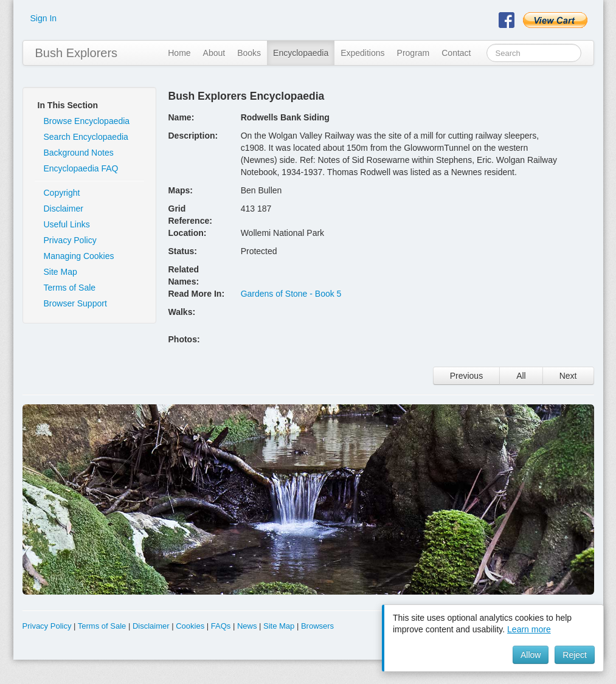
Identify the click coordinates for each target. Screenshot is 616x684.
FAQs (221, 626)
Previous (466, 376)
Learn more (529, 629)
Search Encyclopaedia (86, 137)
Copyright (62, 193)
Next (568, 376)
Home (179, 53)
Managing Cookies (79, 256)
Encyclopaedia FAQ (81, 168)
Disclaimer (64, 209)
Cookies (190, 626)
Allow (531, 655)
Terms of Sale (70, 288)
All (521, 376)
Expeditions (362, 53)
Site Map (61, 272)
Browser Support (75, 303)
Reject (575, 655)
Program (414, 53)
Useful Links (67, 224)
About (214, 53)
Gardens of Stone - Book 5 (291, 294)
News (247, 626)
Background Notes (79, 153)
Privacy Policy (70, 240)
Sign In (44, 18)
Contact (456, 53)
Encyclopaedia (301, 53)
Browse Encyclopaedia (87, 121)
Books (249, 53)
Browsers (317, 626)
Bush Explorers (77, 53)
